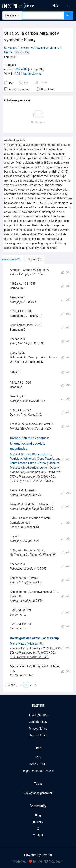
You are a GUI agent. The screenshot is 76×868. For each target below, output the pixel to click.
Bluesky (38, 822)
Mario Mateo (18, 644)
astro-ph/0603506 (37, 477)
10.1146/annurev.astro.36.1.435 (30, 657)
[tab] (16, 259)
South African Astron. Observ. (28, 463)
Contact (38, 835)
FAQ (38, 757)
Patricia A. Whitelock (23, 459)
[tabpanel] (38, 478)
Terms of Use (38, 735)
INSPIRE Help (38, 764)
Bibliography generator (38, 793)
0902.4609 (21, 69)
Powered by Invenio (38, 855)
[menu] (58, 6)
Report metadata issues (38, 771)
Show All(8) (22, 52)
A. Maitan (52, 48)
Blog (38, 815)
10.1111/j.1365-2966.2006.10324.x (32, 481)
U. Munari (10, 48)
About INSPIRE (38, 715)
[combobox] (43, 15)
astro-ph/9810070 (37, 653)
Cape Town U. (42, 454)
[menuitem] (56, 6)
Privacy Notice (38, 729)
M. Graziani (38, 48)
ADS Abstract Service (28, 74)
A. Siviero (24, 48)
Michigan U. (35, 644)
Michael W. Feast (21, 454)
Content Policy (38, 722)
